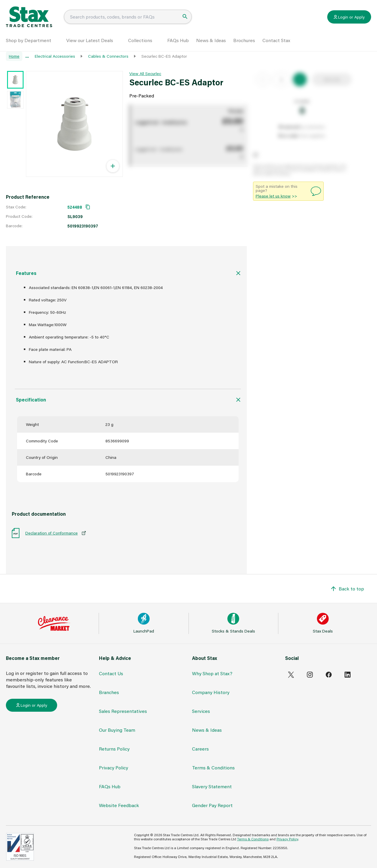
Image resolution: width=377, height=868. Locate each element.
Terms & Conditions (213, 767)
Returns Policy (114, 749)
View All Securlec (145, 73)
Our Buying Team (117, 730)
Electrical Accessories (55, 56)
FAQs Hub (178, 40)
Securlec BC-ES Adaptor (164, 56)
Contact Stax (276, 40)
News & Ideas (211, 40)
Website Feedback (119, 805)
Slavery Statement (212, 786)
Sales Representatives (123, 711)
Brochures (244, 40)
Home (14, 56)
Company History (211, 692)
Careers (200, 749)
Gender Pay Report (212, 805)
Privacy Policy (114, 767)
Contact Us (111, 673)
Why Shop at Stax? (212, 673)
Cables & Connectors (108, 56)
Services (201, 711)
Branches (109, 692)
